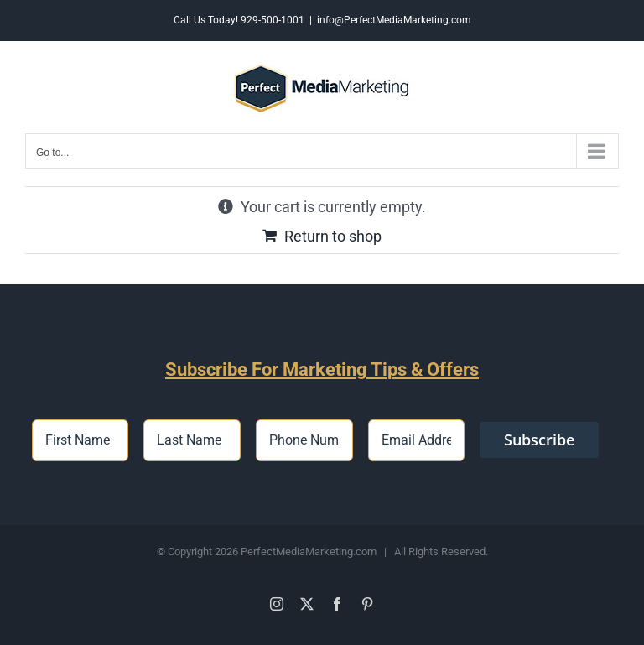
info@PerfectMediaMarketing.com (394, 20)
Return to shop (333, 236)
